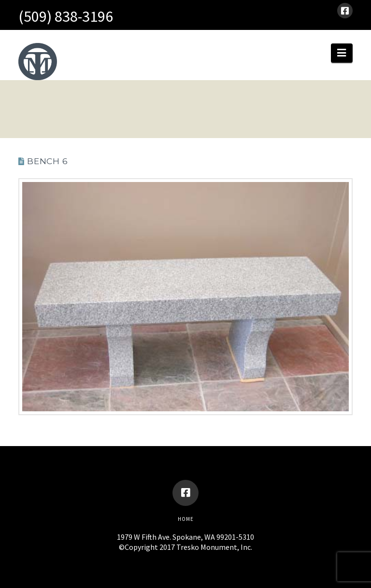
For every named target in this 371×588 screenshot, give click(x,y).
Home (186, 519)
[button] (342, 53)
